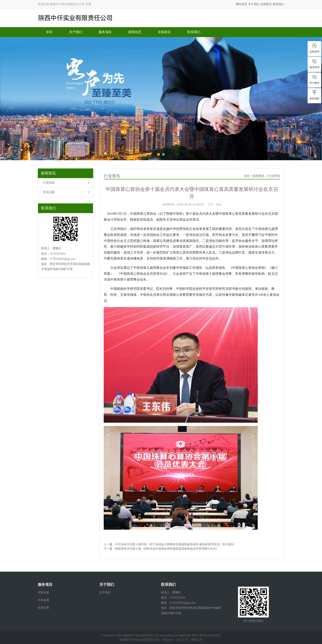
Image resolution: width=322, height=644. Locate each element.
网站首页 (241, 4)
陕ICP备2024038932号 (206, 635)
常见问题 (49, 192)
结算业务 (44, 592)
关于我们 (254, 4)
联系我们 (278, 4)
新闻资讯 (48, 173)
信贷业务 (44, 608)
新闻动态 (135, 32)
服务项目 (105, 32)
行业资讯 (49, 183)
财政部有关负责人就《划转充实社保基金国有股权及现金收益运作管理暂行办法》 (167, 549)
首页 (49, 32)
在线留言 (266, 4)
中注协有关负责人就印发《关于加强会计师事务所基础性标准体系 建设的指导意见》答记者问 (175, 544)
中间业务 (44, 600)
